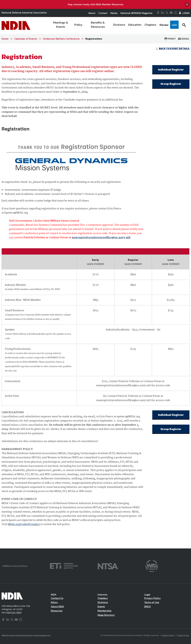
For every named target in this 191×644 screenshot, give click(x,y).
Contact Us (57, 598)
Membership (104, 611)
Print (170, 39)
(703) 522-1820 (13, 612)
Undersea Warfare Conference (61, 39)
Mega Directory (106, 615)
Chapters (103, 598)
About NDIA (57, 606)
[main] (95, 296)
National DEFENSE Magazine (136, 13)
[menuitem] (61, 26)
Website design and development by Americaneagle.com (26, 635)
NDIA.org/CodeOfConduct (24, 524)
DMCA (147, 606)
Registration (94, 39)
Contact (103, 13)
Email (184, 39)
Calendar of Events (26, 39)
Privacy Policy (153, 598)
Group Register (171, 84)
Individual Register (171, 70)
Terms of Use (152, 602)
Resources (57, 611)
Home (5, 39)
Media (114, 13)
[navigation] (114, 26)
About (92, 13)
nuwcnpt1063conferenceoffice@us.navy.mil (101, 238)
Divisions (103, 602)
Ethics (54, 602)
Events (101, 606)
